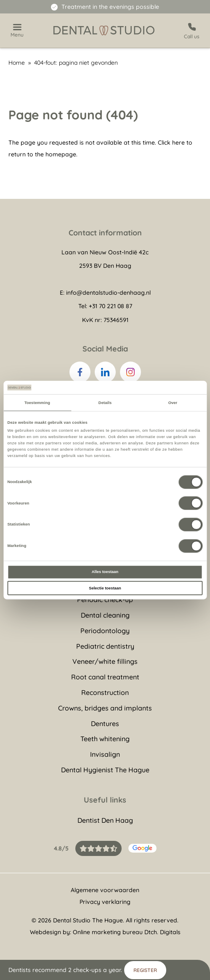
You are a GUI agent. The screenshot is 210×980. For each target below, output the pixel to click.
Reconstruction (105, 692)
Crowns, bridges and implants (105, 708)
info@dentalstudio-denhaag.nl (108, 293)
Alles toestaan (105, 572)
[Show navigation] (17, 31)
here (178, 143)
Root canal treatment (105, 677)
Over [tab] (173, 402)
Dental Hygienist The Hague (105, 770)
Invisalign (105, 754)
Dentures (105, 724)
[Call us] (192, 30)
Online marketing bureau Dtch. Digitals (127, 932)
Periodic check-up (105, 600)
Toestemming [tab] (37, 402)
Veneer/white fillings (105, 661)
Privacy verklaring (105, 902)
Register (145, 970)
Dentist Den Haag (105, 820)
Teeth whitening (105, 739)
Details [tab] (105, 402)
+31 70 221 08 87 (110, 306)
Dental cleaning (105, 615)
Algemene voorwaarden (105, 890)
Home (17, 63)
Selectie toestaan (105, 588)
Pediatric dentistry (105, 646)
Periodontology (105, 631)
